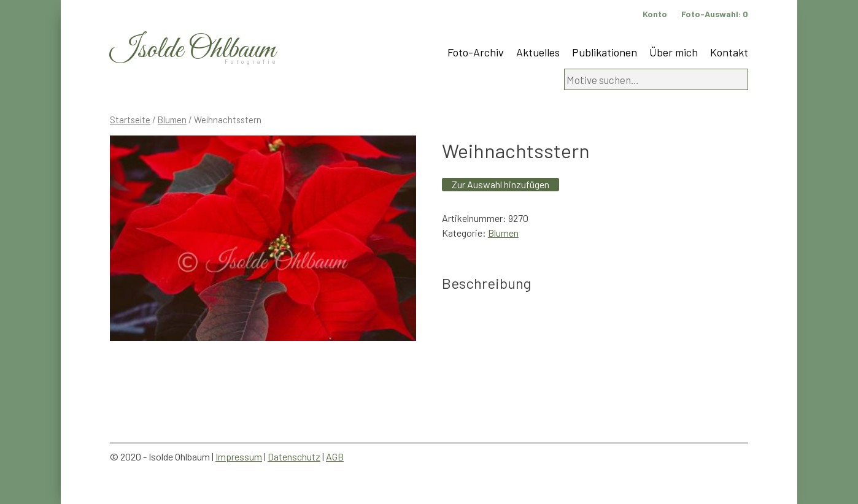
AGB (335, 456)
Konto (655, 14)
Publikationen (605, 52)
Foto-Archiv (476, 52)
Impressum (239, 456)
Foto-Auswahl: (715, 14)
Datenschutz (294, 456)
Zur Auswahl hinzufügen (500, 184)
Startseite (130, 120)
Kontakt (729, 52)
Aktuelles (538, 52)
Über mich (674, 52)
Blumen (172, 120)
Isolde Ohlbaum (193, 50)
